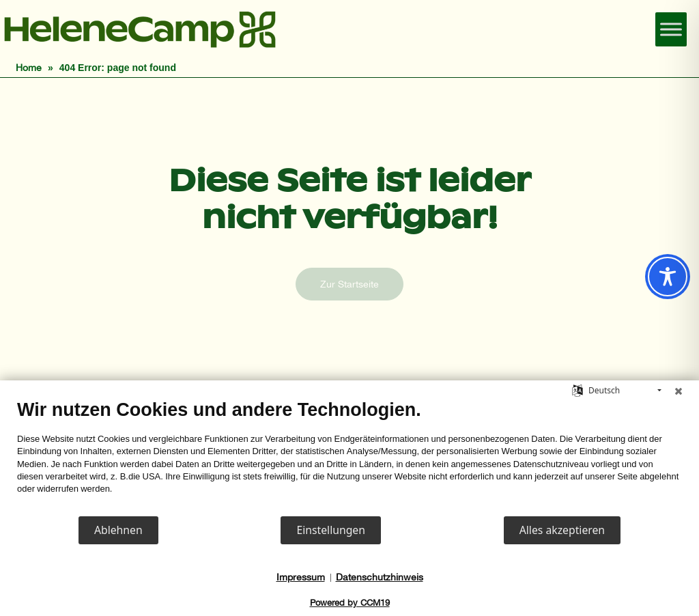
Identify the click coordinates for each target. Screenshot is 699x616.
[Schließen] (679, 391)
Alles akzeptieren (562, 530)
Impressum (301, 577)
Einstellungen (331, 530)
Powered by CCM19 (350, 603)
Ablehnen (118, 530)
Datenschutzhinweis (380, 577)
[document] (349, 457)
